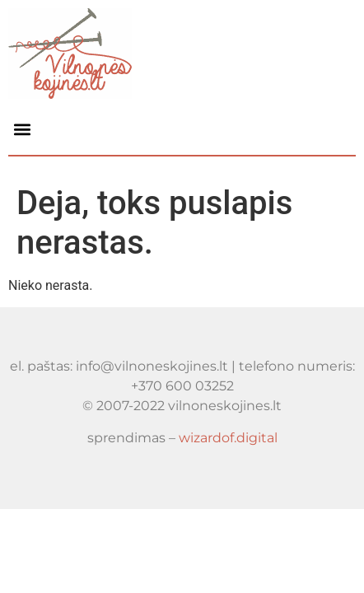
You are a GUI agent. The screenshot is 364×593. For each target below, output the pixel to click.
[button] (22, 129)
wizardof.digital (228, 438)
